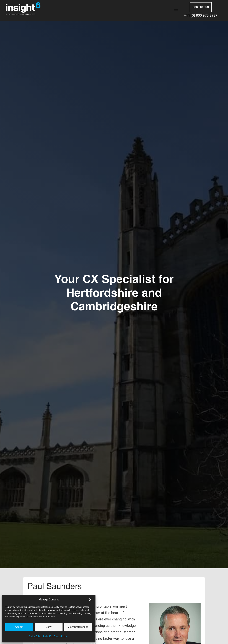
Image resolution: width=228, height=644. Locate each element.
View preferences (78, 627)
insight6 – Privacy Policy (55, 636)
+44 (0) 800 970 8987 (201, 15)
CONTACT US (201, 7)
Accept (19, 627)
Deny (49, 627)
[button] (90, 600)
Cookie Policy (35, 636)
